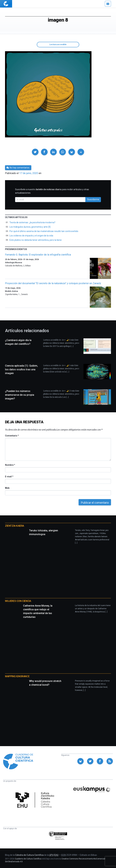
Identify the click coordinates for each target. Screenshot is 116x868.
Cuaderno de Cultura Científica (28, 859)
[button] (35, 152)
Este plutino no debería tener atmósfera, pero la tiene (36, 240)
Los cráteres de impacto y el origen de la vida (31, 236)
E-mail (9, 477)
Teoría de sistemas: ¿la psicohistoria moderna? (32, 222)
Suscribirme (93, 199)
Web (7, 488)
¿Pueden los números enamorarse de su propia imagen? (20, 395)
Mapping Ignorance (17, 676)
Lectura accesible (58, 44)
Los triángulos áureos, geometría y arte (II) (30, 227)
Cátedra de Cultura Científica (29, 855)
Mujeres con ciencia (18, 601)
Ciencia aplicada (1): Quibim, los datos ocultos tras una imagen (21, 369)
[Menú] (108, 4)
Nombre (10, 465)
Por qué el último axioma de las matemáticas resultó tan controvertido (44, 231)
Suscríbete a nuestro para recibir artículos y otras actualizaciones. (52, 191)
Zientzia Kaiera (15, 526)
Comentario (12, 436)
